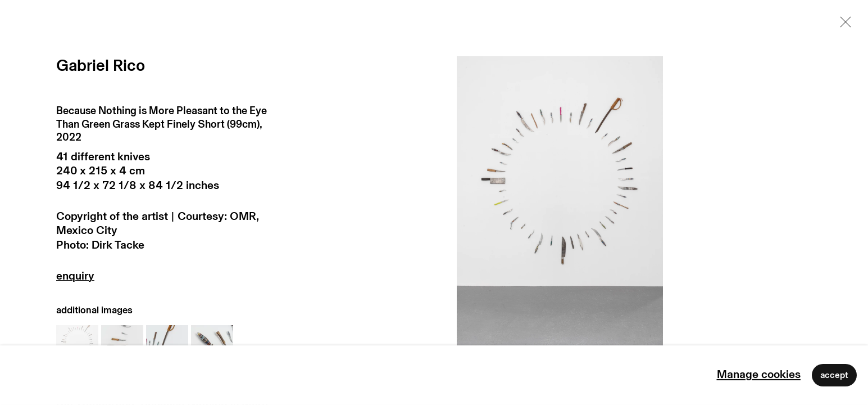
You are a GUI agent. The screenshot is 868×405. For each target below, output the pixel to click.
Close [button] (843, 25)
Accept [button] (834, 375)
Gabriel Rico (101, 66)
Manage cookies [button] (759, 375)
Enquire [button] (168, 279)
